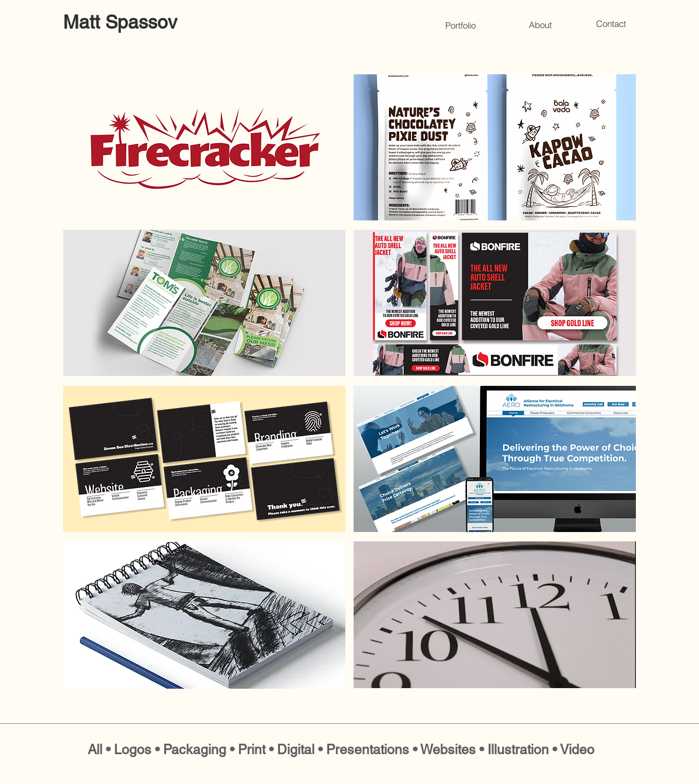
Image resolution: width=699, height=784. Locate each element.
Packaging (195, 750)
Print (253, 750)
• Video (573, 750)
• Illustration (516, 750)
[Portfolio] (461, 25)
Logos (133, 750)
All (95, 750)
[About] (540, 25)
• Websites (446, 750)
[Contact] (611, 23)
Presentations (368, 750)
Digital (296, 750)
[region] (204, 147)
